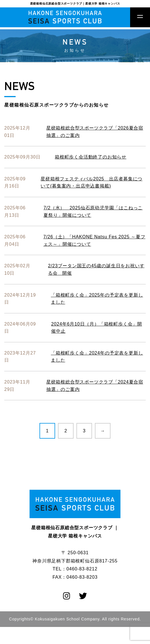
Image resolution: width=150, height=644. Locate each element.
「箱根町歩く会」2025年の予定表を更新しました (97, 299)
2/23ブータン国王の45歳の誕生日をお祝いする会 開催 (96, 269)
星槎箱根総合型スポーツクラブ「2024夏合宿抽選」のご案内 (95, 386)
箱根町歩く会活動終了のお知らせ (91, 157)
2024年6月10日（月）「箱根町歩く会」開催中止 (97, 328)
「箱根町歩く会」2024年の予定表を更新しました (97, 357)
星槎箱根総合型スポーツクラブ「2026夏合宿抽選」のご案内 (95, 132)
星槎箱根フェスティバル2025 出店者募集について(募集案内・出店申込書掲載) (91, 183)
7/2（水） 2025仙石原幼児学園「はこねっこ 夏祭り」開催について (93, 211)
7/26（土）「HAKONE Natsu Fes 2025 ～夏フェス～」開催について (94, 240)
